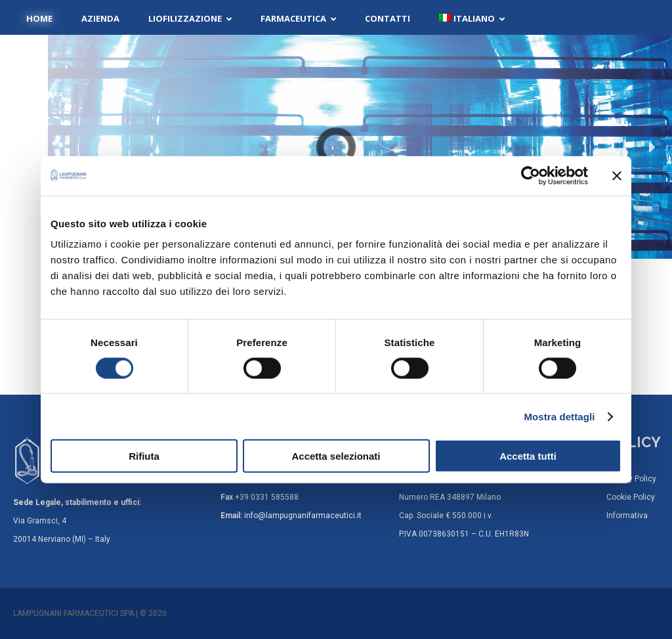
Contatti (388, 18)
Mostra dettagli (559, 416)
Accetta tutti (528, 456)
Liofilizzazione (185, 18)
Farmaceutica (293, 18)
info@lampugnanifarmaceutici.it (303, 516)
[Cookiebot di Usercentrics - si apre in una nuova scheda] (531, 175)
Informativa (627, 516)
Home (39, 18)
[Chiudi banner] (617, 175)
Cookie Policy (631, 497)
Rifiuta (144, 456)
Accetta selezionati (336, 456)
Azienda (100, 18)
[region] (336, 147)
